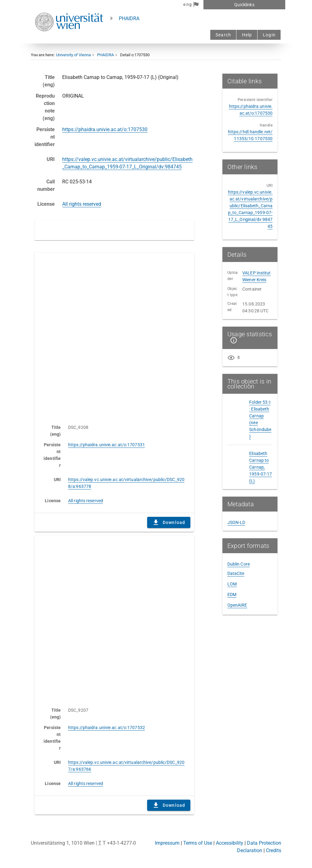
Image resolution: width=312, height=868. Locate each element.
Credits (274, 850)
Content (114, 335)
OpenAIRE (237, 605)
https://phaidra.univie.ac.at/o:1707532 (107, 728)
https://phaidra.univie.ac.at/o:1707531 (107, 445)
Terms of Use (198, 843)
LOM (232, 584)
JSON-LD (236, 522)
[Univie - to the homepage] (69, 40)
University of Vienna (73, 55)
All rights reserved (82, 204)
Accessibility (230, 843)
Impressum (167, 843)
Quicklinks (244, 5)
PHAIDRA (129, 18)
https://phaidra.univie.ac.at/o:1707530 (105, 129)
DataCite (236, 573)
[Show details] (232, 340)
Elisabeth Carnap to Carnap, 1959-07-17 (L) (261, 467)
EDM (232, 595)
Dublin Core (239, 564)
